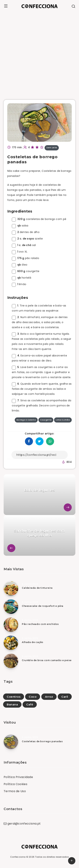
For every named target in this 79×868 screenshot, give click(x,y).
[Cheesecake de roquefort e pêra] (11, 607)
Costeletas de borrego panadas (42, 741)
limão (19, 284)
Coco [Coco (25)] (33, 697)
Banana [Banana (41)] (12, 704)
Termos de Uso (15, 791)
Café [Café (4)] (30, 704)
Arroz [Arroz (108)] (49, 697)
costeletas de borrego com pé (39, 219)
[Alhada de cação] (11, 643)
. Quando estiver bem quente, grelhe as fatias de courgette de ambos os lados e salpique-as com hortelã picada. (42, 389)
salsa (20, 226)
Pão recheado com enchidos (40, 624)
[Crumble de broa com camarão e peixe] (11, 661)
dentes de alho (26, 232)
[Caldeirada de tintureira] (11, 589)
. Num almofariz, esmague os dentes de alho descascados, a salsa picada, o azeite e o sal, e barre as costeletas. (40, 322)
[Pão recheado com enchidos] (11, 625)
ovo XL (20, 252)
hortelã (21, 278)
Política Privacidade (18, 777)
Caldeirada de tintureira (37, 588)
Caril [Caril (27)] (65, 697)
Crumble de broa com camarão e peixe (47, 660)
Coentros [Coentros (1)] (14, 697)
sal (24, 245)
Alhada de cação (33, 642)
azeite (27, 239)
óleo (20, 265)
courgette (26, 271)
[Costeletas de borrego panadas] (11, 742)
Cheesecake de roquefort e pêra (43, 606)
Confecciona (18, 857)
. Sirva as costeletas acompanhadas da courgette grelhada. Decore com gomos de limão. (42, 405)
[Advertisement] (39, 53)
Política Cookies (15, 784)
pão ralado (25, 258)
